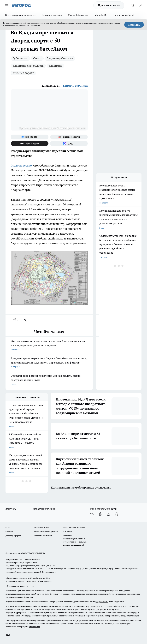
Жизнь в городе (23, 73)
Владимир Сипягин (60, 58)
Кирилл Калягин (75, 86)
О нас (8, 527)
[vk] (16, 320)
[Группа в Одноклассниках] (100, 514)
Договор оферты (13, 536)
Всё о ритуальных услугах (20, 15)
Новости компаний (43, 536)
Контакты (68, 531)
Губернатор (20, 58)
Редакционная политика (74, 527)
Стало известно (21, 165)
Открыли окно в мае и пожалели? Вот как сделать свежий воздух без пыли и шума (49, 380)
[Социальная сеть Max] (69, 143)
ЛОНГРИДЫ (11, 509)
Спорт (37, 58)
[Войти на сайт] (141, 5)
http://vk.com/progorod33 (84, 609)
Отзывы (9, 531)
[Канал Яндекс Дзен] (30, 143)
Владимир (56, 66)
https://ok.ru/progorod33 (109, 609)
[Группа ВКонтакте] (30, 137)
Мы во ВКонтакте (78, 15)
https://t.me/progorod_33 (17, 613)
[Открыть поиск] (132, 5)
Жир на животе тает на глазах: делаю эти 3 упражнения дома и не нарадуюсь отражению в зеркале (49, 345)
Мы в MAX (101, 15)
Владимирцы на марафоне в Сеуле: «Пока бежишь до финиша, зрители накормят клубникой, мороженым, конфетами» (49, 363)
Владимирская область (28, 66)
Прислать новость (109, 5)
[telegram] (27, 320)
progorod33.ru (102, 602)
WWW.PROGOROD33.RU (33, 553)
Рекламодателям (52, 15)
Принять (134, 25)
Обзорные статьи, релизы (46, 531)
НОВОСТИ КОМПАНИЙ (44, 509)
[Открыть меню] (7, 5)
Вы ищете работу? (123, 15)
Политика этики (42, 527)
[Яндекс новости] (69, 137)
